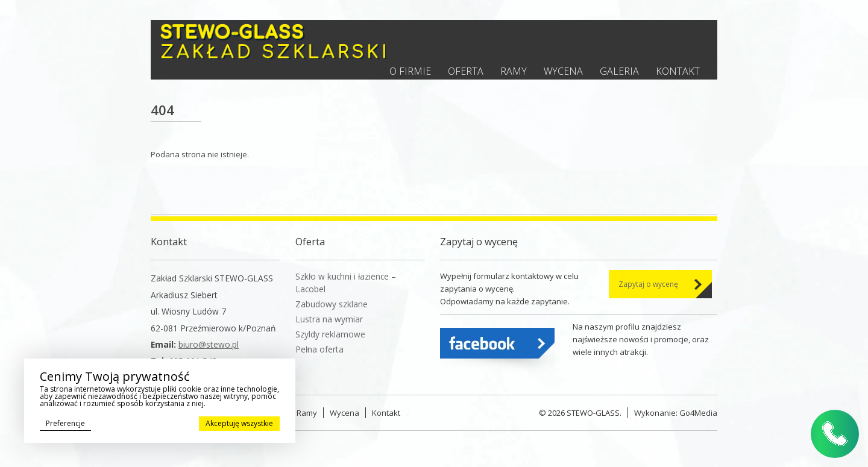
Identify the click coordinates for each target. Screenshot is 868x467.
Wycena (563, 71)
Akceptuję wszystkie (239, 423)
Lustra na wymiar (329, 319)
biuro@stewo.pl (209, 344)
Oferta (466, 71)
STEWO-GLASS (593, 413)
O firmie (410, 71)
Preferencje (65, 423)
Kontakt (678, 71)
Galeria (619, 71)
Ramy (514, 71)
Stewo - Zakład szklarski (273, 41)
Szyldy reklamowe (330, 334)
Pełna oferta (319, 349)
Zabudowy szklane (332, 304)
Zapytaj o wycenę (648, 284)
